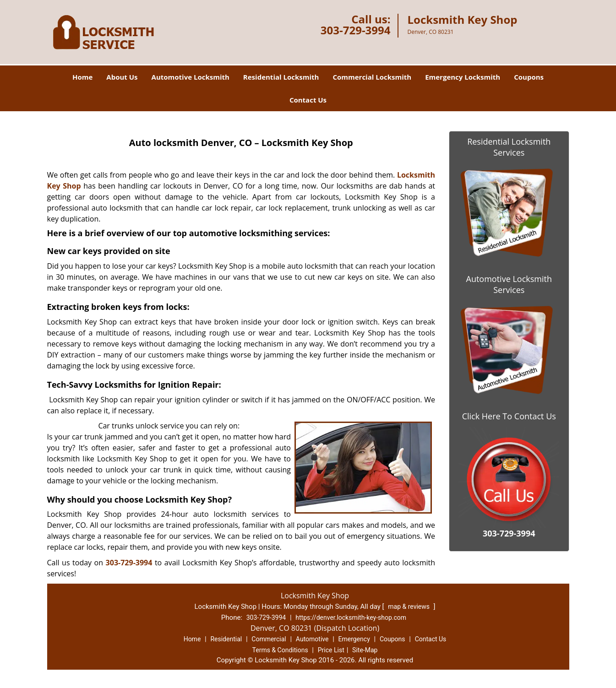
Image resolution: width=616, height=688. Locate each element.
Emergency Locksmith (463, 77)
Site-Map (365, 650)
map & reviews (409, 607)
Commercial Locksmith (372, 77)
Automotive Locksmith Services (509, 284)
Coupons (529, 77)
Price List (331, 650)
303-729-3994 (356, 30)
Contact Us (308, 100)
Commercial (269, 639)
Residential (226, 639)
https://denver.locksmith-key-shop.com (351, 618)
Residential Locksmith (281, 77)
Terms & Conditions (280, 650)
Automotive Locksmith (191, 77)
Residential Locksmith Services (509, 147)
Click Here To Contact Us (509, 416)
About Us (122, 77)
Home (82, 77)
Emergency (354, 639)
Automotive (312, 639)
